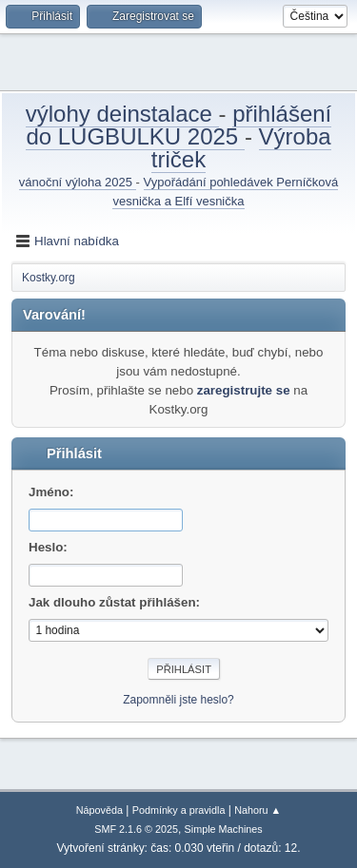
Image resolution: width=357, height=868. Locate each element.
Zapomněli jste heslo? (178, 700)
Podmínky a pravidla (179, 810)
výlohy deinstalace (122, 114)
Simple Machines (224, 829)
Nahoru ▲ (258, 810)
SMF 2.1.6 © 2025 (136, 829)
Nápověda (99, 810)
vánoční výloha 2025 (78, 182)
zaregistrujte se (244, 390)
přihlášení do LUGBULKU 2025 (178, 125)
